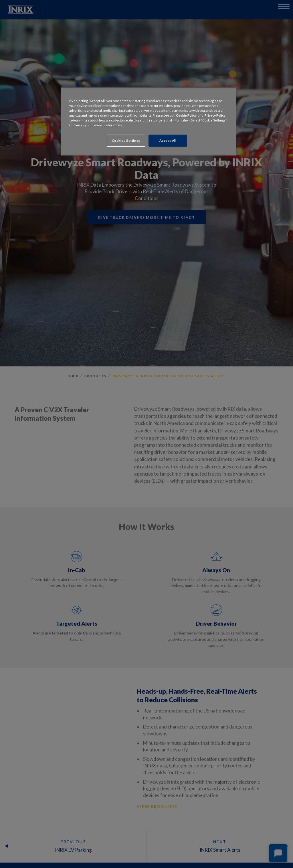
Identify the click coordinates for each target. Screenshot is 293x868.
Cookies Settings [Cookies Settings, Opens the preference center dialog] (126, 140)
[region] (149, 121)
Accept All (168, 140)
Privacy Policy (215, 115)
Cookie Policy (186, 115)
